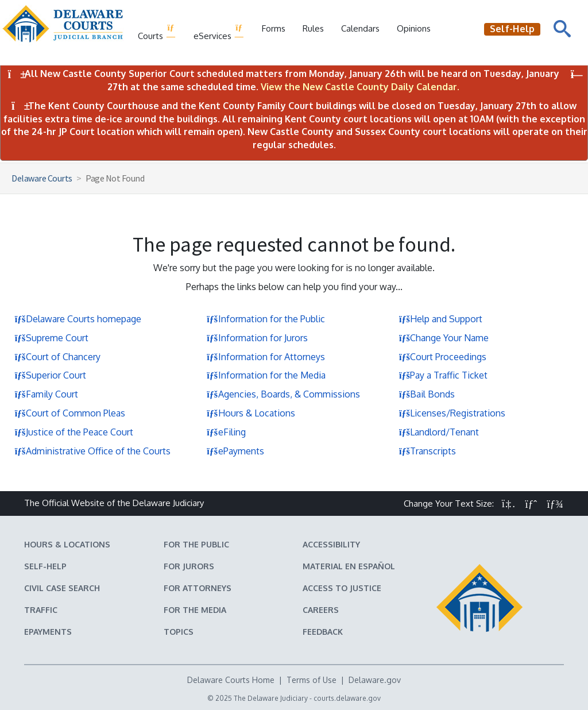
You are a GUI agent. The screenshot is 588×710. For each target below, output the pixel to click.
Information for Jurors (257, 338)
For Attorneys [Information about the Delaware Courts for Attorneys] (198, 588)
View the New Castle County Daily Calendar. (360, 87)
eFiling (226, 432)
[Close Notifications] (577, 74)
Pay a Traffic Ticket (443, 375)
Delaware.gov (375, 680)
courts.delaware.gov (347, 698)
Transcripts (427, 451)
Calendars (360, 28)
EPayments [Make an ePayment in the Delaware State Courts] (48, 632)
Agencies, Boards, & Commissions (283, 394)
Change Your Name (444, 338)
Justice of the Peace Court (74, 432)
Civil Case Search (62, 588)
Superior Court (50, 375)
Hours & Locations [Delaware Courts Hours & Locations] (67, 544)
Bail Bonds (427, 394)
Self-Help (45, 566)
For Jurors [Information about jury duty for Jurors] (189, 566)
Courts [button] (157, 32)
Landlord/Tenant (439, 432)
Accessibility (331, 544)
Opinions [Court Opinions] (414, 28)
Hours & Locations (251, 413)
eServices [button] (219, 32)
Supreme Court (51, 338)
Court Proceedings (442, 357)
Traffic (41, 610)
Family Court (46, 394)
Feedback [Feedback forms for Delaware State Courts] (323, 632)
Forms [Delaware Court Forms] (274, 28)
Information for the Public (266, 319)
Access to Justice (342, 588)
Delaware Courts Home (231, 680)
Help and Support (440, 319)
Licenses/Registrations (452, 413)
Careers (321, 610)
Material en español (349, 566)
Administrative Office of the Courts (92, 451)
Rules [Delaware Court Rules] (313, 28)
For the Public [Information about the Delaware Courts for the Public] (196, 544)
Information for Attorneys (266, 357)
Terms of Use (312, 680)
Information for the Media (266, 375)
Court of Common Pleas (70, 413)
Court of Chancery (57, 357)
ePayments (235, 451)
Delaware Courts (42, 178)
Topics (179, 632)
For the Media (195, 610)
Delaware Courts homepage (78, 319)
